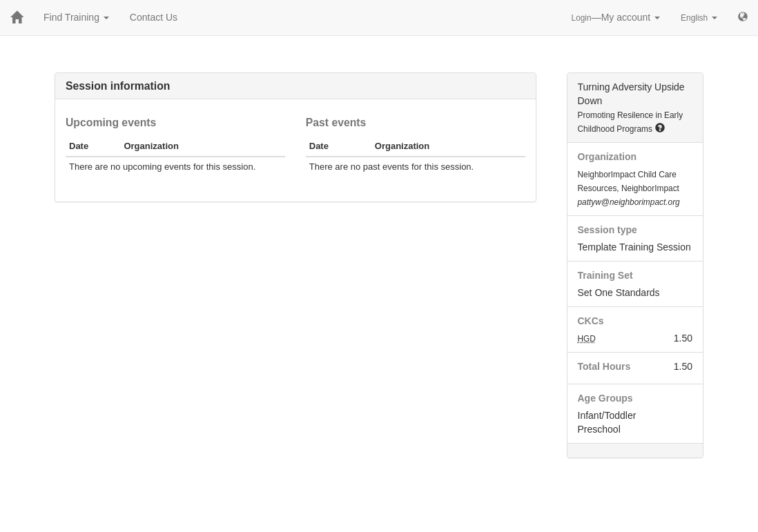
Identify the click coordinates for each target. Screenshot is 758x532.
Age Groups (605, 398)
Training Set (605, 275)
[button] (660, 128)
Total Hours (604, 366)
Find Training (76, 17)
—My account (616, 17)
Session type (608, 230)
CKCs (591, 321)
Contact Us (154, 17)
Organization (608, 157)
